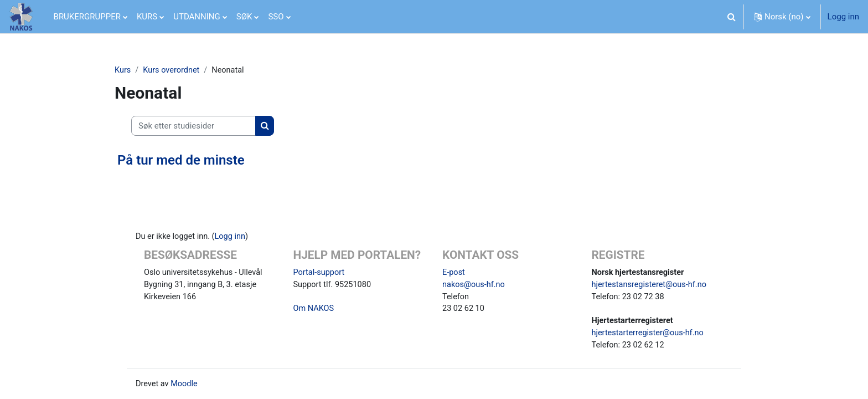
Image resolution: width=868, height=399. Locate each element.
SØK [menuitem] (244, 17)
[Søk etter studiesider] (193, 127)
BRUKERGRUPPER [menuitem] (87, 17)
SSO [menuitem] (276, 17)
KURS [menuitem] (147, 17)
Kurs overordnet (173, 70)
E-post (454, 272)
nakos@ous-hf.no (475, 284)
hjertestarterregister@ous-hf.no (650, 334)
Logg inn (843, 17)
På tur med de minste (181, 161)
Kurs (123, 70)
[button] (732, 17)
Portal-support (320, 272)
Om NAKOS (314, 309)
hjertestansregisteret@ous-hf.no (651, 284)
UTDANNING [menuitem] (197, 17)
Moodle (185, 386)
